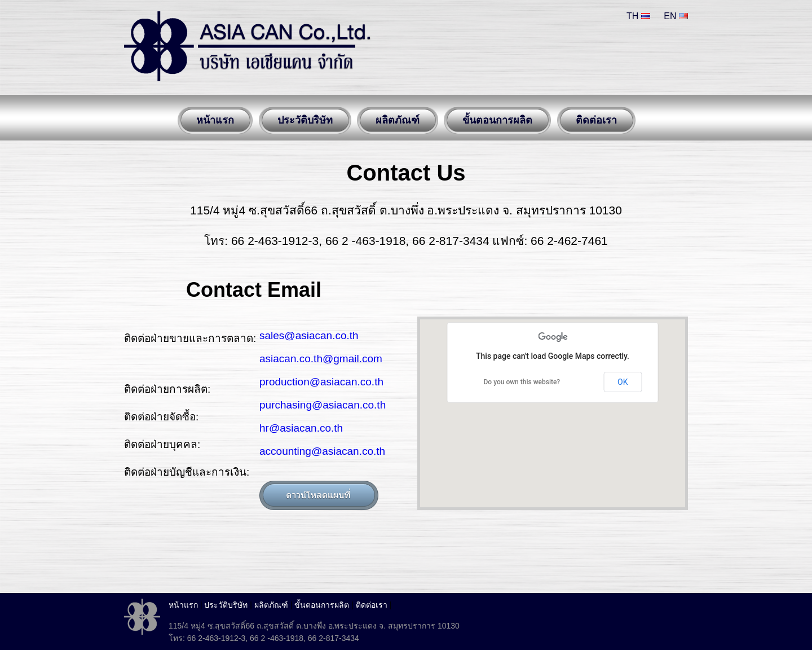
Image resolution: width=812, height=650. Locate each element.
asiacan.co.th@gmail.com (321, 359)
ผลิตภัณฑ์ (271, 605)
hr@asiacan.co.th (301, 428)
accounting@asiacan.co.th (322, 451)
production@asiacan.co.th (321, 382)
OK (623, 382)
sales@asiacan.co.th (309, 335)
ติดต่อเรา (372, 605)
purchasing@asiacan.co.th (323, 405)
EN (676, 16)
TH (638, 16)
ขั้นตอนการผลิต (322, 605)
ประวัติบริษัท (226, 605)
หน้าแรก (183, 605)
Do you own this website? (522, 382)
